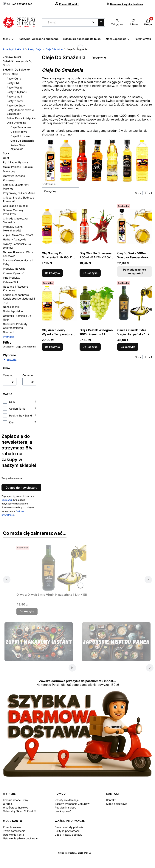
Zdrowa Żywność (14, 273)
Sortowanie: (49, 184)
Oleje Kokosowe (20, 136)
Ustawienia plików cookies (19, 838)
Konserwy (9, 180)
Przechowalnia (12, 827)
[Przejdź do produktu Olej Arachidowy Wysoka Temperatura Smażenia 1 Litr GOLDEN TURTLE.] (59, 303)
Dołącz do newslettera (21, 488)
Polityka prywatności (67, 831)
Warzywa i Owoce (14, 176)
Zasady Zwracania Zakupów (72, 804)
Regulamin (7, 500)
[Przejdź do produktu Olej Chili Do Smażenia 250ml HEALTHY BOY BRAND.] (97, 226)
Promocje (9, 337)
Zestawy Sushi (12, 57)
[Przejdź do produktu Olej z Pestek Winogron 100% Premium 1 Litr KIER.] (97, 303)
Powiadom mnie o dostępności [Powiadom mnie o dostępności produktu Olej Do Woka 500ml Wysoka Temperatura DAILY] (135, 271)
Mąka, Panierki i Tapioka (18, 167)
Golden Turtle (17, 409)
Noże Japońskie (13, 311)
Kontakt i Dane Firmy (16, 800)
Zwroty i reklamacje (67, 800)
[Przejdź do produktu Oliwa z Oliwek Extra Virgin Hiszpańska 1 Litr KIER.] (135, 303)
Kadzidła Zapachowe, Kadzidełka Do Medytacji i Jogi (19, 299)
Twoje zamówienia (14, 831)
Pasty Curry (14, 78)
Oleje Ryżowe (19, 132)
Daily (12, 402)
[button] (101, 22)
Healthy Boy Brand (21, 415)
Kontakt (111, 800)
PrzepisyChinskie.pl (13, 49)
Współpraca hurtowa (16, 807)
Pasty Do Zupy (16, 105)
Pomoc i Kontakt (69, 4)
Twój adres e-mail (12, 478)
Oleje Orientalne (54, 49)
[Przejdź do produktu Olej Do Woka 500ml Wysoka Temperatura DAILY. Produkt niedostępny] (135, 226)
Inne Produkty (12, 278)
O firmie (8, 804)
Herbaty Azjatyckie (15, 239)
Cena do (28, 375)
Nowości (8, 332)
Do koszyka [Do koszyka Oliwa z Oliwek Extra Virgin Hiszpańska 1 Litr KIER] (128, 347)
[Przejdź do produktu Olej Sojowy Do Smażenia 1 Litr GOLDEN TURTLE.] (59, 226)
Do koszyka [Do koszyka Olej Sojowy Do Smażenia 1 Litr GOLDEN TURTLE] (52, 273)
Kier (11, 422)
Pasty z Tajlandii (17, 92)
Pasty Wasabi (15, 87)
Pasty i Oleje (35, 49)
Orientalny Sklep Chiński (18, 811)
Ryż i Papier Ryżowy (15, 162)
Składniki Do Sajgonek (17, 70)
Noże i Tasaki (11, 307)
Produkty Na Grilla (14, 269)
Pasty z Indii (14, 96)
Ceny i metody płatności (69, 827)
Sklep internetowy (73, 853)
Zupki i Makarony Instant (18, 235)
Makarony (9, 171)
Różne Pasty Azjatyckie (21, 118)
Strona (138, 193)
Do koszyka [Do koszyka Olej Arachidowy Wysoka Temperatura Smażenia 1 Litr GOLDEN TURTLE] (52, 347)
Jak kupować (63, 811)
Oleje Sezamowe (21, 127)
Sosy (6, 153)
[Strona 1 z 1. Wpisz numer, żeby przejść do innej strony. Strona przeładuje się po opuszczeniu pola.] (145, 193)
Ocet (6, 158)
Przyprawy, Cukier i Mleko (19, 193)
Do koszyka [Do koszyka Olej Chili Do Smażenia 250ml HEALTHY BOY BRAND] (90, 273)
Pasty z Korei (15, 101)
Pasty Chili (13, 83)
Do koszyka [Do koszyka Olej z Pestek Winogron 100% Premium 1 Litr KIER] (90, 347)
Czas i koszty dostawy (69, 835)
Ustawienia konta (13, 835)
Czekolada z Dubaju (15, 206)
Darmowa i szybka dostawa (127, 4)
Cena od (8, 375)
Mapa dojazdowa (117, 804)
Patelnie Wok (11, 282)
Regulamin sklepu (65, 807)
